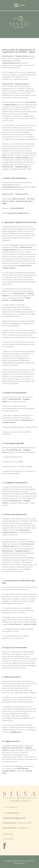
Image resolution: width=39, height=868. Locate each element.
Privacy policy (8, 834)
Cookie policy (8, 839)
